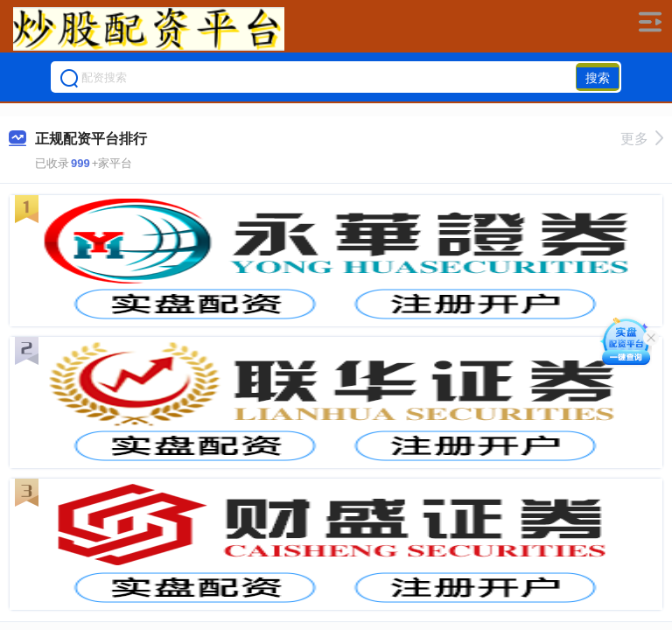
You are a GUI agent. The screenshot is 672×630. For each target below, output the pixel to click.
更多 (642, 139)
